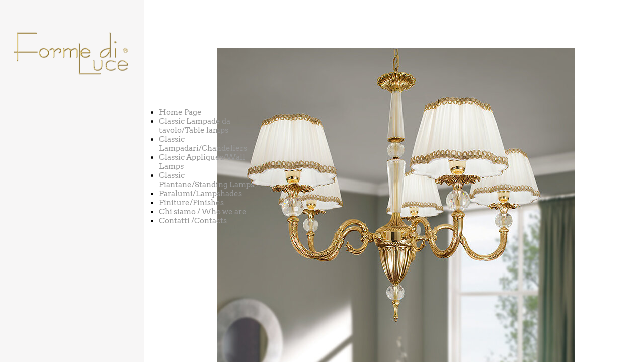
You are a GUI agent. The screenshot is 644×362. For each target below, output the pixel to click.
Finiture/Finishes (191, 203)
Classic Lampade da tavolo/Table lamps (195, 126)
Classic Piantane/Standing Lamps (207, 180)
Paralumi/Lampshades (200, 194)
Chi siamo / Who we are (203, 212)
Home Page (180, 112)
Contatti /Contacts (193, 221)
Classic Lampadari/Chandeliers (203, 144)
